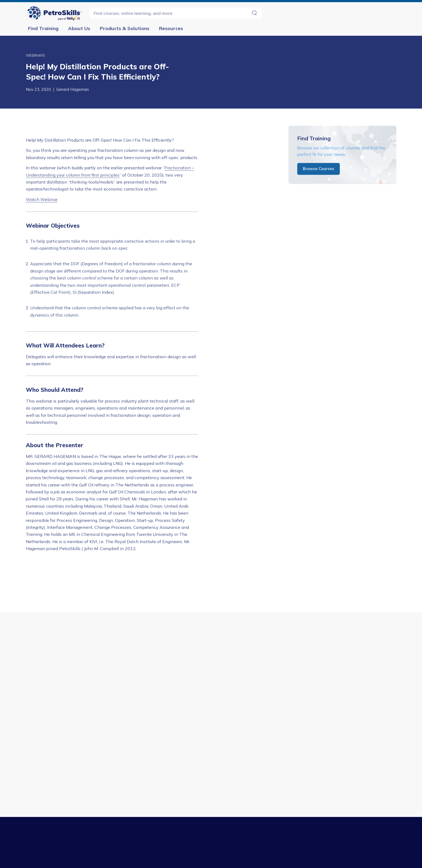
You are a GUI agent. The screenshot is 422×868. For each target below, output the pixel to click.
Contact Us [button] (335, 840)
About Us (79, 28)
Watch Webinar (42, 199)
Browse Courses (319, 169)
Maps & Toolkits (169, 856)
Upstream (41, 847)
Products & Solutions (125, 28)
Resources (171, 28)
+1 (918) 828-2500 (335, 859)
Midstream (41, 856)
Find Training (43, 28)
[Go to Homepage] (55, 13)
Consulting (163, 847)
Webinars (36, 55)
